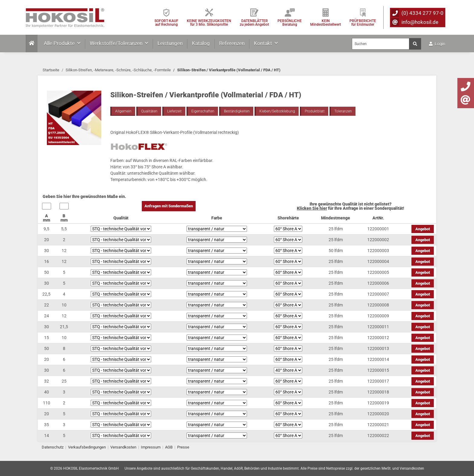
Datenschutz (53, 447)
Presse (183, 447)
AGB (169, 447)
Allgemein (123, 111)
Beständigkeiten (237, 111)
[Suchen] (381, 44)
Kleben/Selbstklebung (277, 111)
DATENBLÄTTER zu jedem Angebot (254, 23)
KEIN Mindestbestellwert (326, 23)
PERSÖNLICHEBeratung (290, 23)
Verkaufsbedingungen (87, 447)
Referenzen (232, 43)
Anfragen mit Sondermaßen (169, 206)
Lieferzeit (174, 111)
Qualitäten (149, 111)
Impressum (151, 447)
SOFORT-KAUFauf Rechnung (166, 23)
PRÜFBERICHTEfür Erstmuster (363, 23)
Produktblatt (315, 111)
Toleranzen (343, 111)
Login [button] (437, 44)
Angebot (423, 229)
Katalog (201, 43)
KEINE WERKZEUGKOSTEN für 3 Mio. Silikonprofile (209, 23)
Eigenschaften (203, 111)
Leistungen (170, 43)
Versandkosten (123, 447)
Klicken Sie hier (312, 208)
